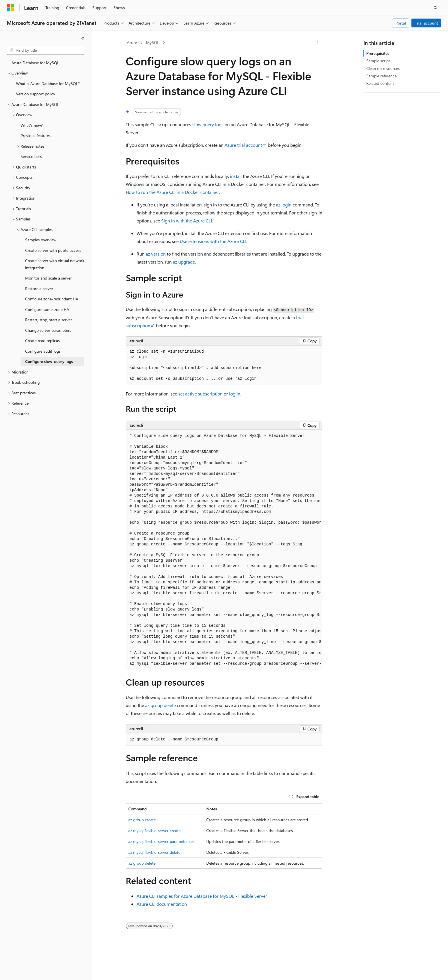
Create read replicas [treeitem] (42, 341)
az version (156, 254)
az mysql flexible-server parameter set (161, 841)
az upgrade (184, 262)
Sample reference (381, 76)
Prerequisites (378, 53)
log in (235, 394)
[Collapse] (83, 38)
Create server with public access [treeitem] (53, 250)
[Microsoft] (11, 8)
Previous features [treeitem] (36, 135)
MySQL (153, 42)
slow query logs (208, 124)
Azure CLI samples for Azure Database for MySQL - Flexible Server (202, 896)
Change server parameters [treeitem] (48, 330)
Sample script (378, 61)
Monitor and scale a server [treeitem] (48, 278)
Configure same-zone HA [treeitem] (47, 309)
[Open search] (435, 8)
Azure (132, 42)
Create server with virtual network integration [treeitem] (55, 264)
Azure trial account (243, 145)
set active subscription (200, 394)
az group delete (160, 705)
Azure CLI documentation (162, 904)
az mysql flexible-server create (154, 831)
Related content (380, 83)
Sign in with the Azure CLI (187, 221)
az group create (142, 820)
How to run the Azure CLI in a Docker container (172, 192)
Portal (401, 23)
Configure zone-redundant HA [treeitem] (52, 299)
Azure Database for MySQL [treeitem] (35, 63)
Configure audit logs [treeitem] (43, 351)
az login (284, 205)
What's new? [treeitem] (32, 125)
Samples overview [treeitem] (41, 240)
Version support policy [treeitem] (36, 94)
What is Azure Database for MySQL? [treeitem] (48, 84)
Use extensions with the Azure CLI (213, 241)
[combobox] (46, 50)
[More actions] (317, 43)
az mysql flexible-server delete (154, 852)
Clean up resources (383, 68)
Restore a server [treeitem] (39, 289)
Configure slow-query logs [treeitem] (49, 361)
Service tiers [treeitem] (31, 156)
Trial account (426, 23)
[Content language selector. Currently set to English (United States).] (33, 971)
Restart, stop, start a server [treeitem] (49, 320)
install (236, 176)
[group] (224, 550)
